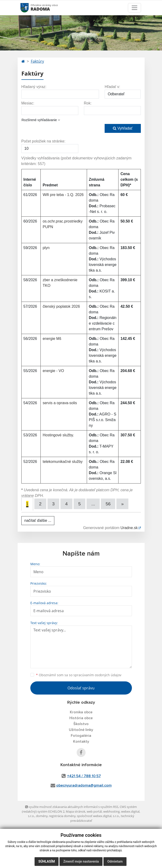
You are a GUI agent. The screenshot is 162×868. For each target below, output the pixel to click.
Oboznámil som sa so (79, 675)
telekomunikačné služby (63, 462)
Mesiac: (28, 103)
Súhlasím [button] (47, 861)
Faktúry (37, 61)
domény (42, 816)
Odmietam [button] (115, 861)
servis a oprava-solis (60, 403)
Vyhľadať (123, 128)
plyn (46, 248)
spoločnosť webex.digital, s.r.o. (98, 816)
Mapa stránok (76, 811)
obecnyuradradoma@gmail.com (84, 785)
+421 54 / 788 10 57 (84, 776)
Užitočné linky (81, 730)
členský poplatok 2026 (61, 306)
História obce (81, 718)
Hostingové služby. (58, 435)
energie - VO (53, 371)
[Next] (122, 504)
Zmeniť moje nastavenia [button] (81, 861)
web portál (94, 811)
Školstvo (81, 724)
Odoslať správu (81, 688)
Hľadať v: (112, 87)
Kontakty (81, 741)
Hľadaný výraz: (34, 87)
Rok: (88, 103)
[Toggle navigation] (134, 8)
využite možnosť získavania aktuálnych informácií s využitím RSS (72, 807)
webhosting (111, 811)
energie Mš (52, 339)
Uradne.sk (129, 528)
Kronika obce (81, 712)
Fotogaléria (81, 736)
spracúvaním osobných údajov (97, 675)
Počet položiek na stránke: (43, 141)
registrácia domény (62, 816)
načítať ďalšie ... (38, 520)
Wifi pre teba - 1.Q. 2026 (63, 195)
